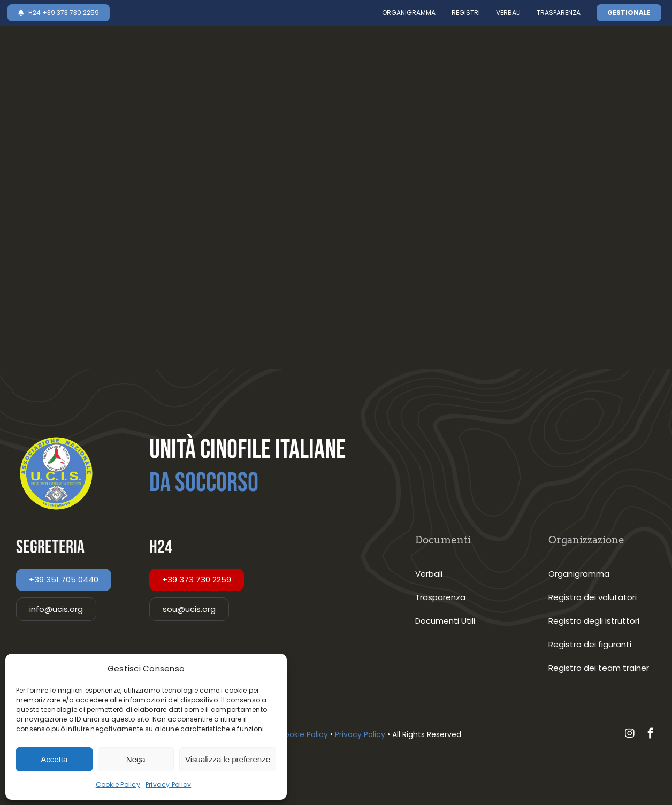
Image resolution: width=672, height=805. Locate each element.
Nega (136, 759)
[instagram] (630, 733)
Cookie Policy (118, 784)
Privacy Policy (168, 784)
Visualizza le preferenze (228, 759)
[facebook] (651, 733)
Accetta (54, 759)
